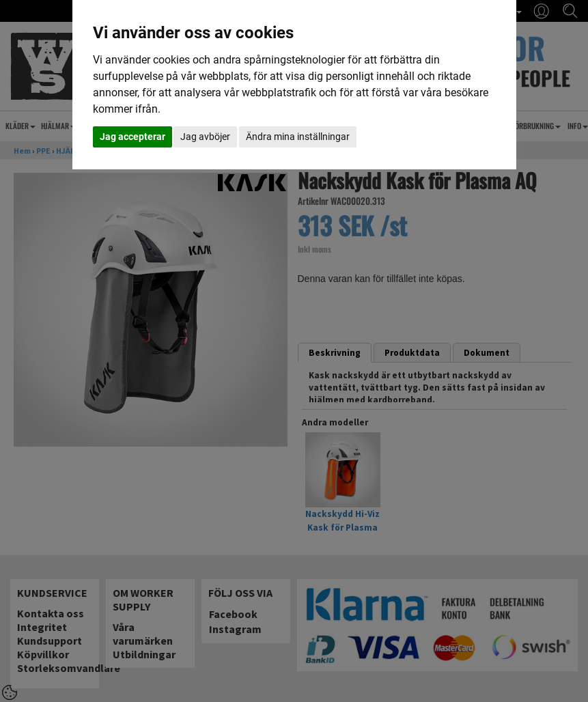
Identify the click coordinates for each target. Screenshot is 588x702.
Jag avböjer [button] (205, 137)
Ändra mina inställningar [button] (298, 137)
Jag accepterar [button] (132, 137)
